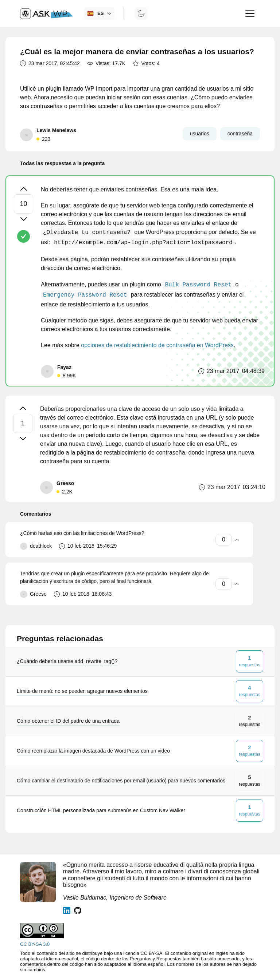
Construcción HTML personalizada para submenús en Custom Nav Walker (101, 810)
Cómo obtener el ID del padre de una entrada (68, 721)
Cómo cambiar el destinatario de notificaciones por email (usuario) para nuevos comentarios (121, 781)
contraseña (240, 134)
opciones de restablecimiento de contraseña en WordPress (157, 345)
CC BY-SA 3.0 (35, 944)
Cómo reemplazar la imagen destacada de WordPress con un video (93, 751)
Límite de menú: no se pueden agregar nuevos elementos (82, 691)
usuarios (200, 134)
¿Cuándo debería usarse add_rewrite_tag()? (67, 661)
